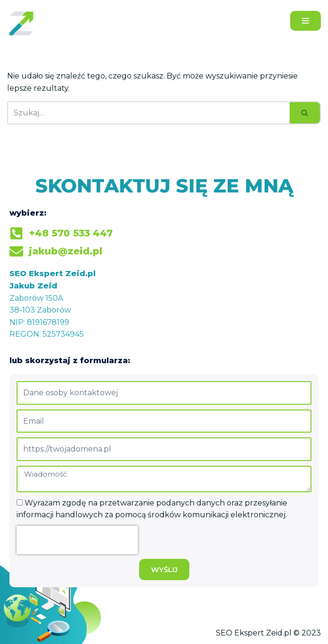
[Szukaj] (148, 113)
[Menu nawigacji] (306, 21)
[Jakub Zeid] (24, 23)
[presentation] (77, 540)
